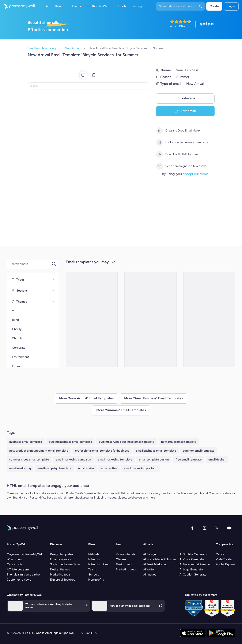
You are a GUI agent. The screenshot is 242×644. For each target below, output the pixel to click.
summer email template (199, 451)
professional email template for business (102, 451)
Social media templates (65, 564)
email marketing (20, 468)
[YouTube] (229, 528)
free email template (189, 460)
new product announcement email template (39, 451)
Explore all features (63, 580)
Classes (121, 559)
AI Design (150, 554)
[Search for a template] (31, 264)
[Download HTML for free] (159, 154)
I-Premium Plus (98, 564)
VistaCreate (224, 559)
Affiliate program (18, 569)
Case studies (15, 564)
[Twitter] (217, 528)
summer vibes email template (29, 460)
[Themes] (54, 302)
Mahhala (94, 554)
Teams (93, 569)
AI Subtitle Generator (194, 554)
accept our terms (196, 174)
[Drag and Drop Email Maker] (159, 131)
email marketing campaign (73, 460)
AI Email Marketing (155, 564)
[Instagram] (205, 528)
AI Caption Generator (194, 575)
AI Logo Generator (192, 569)
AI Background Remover (196, 564)
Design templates (62, 554)
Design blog (124, 564)
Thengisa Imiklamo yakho (23, 575)
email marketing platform (141, 468)
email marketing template (115, 460)
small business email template (156, 451)
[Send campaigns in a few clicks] (159, 166)
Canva (220, 554)
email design (217, 460)
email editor (109, 468)
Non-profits (96, 580)
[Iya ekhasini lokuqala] (17, 6)
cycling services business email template (127, 442)
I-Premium (95, 559)
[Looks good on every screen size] (159, 143)
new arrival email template (179, 442)
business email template (26, 442)
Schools (94, 575)
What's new (14, 559)
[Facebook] (192, 528)
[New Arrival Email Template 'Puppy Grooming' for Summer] (150, 319)
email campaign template (54, 468)
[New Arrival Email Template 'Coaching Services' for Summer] (92, 319)
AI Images (150, 575)
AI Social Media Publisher (160, 559)
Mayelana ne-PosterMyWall (25, 554)
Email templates (60, 559)
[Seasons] (54, 291)
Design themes (60, 569)
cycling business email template (70, 442)
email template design (154, 460)
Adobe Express (226, 564)
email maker (86, 468)
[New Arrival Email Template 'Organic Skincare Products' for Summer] (209, 319)
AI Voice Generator (192, 559)
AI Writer (149, 569)
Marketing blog (126, 569)
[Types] (54, 280)
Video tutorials (126, 554)
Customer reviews (19, 580)
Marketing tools (60, 575)
